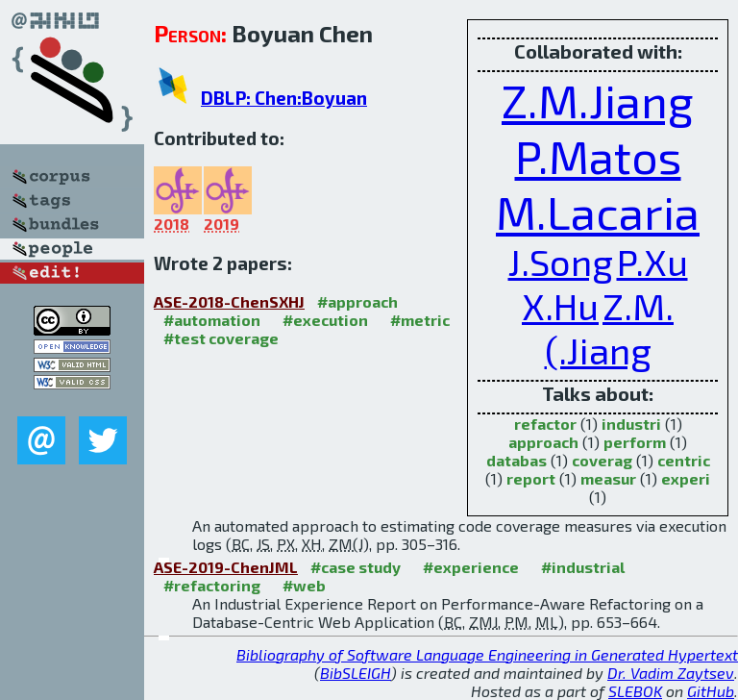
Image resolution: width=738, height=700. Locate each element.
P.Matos (598, 156)
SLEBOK (635, 691)
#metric (420, 320)
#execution (325, 320)
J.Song (561, 262)
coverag (602, 460)
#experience (471, 567)
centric (684, 460)
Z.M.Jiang (598, 100)
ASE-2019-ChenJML (226, 567)
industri (631, 424)
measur (608, 478)
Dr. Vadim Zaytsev (671, 673)
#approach (357, 301)
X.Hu (560, 306)
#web (304, 585)
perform (635, 442)
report (531, 478)
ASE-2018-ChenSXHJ (229, 301)
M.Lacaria (598, 212)
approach (543, 442)
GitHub (711, 691)
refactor (545, 424)
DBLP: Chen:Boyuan (284, 98)
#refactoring (212, 585)
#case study (356, 567)
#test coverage (221, 338)
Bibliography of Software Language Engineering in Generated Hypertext (487, 654)
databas (517, 460)
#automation (212, 320)
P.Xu (652, 262)
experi (686, 478)
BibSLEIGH (356, 673)
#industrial (583, 567)
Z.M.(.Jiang (610, 328)
